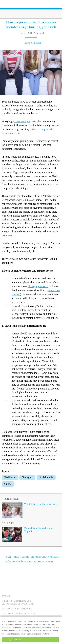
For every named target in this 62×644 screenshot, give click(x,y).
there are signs (22, 121)
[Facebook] (5, 574)
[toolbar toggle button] (8, 4)
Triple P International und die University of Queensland (18, 602)
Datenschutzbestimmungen (17, 609)
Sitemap (6, 596)
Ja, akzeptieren (15, 640)
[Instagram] (23, 574)
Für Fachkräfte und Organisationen (27, 562)
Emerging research (38, 286)
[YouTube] (14, 574)
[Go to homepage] (31, 9)
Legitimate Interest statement (18, 614)
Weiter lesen (47, 634)
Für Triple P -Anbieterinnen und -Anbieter (31, 557)
